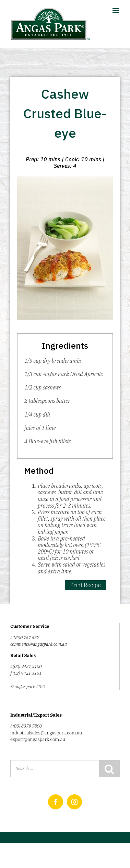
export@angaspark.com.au (38, 739)
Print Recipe (85, 585)
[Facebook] (56, 802)
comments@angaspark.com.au (39, 644)
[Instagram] (74, 802)
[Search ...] (55, 769)
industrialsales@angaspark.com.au (46, 733)
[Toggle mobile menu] (116, 10)
